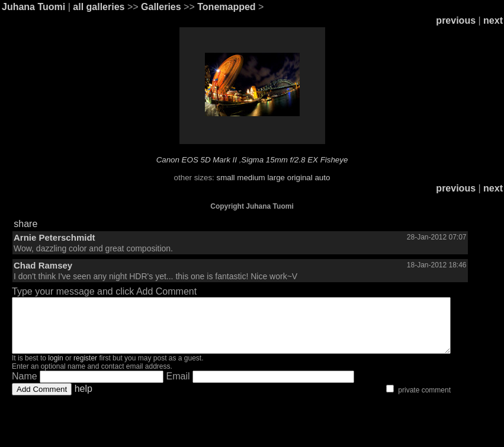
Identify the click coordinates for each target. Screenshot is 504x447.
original (300, 178)
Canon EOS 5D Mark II (197, 160)
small (225, 178)
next (493, 20)
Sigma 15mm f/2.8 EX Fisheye (294, 160)
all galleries (99, 7)
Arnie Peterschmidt (54, 237)
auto (322, 178)
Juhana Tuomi (33, 7)
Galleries (161, 7)
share (25, 224)
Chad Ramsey (43, 265)
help (84, 399)
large (276, 178)
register (85, 369)
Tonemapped (226, 7)
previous (456, 20)
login (55, 369)
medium (251, 178)
